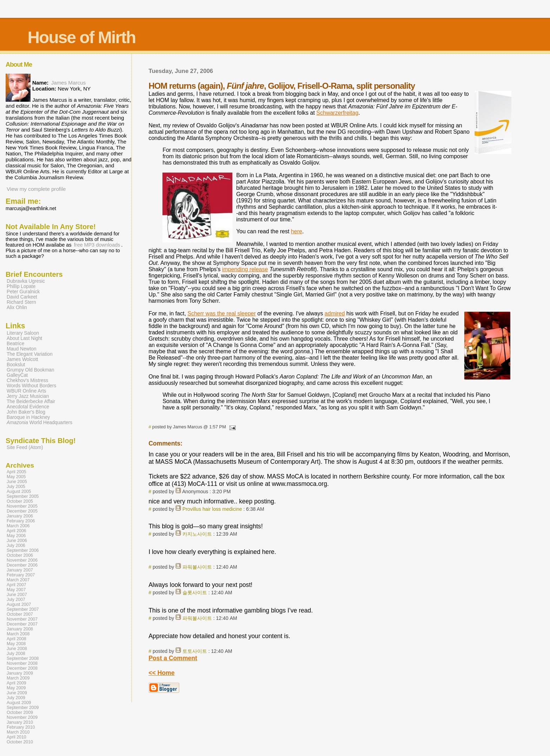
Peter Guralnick (23, 292)
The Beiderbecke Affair (31, 402)
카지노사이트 (197, 534)
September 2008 (23, 658)
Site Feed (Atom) (25, 447)
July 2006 (16, 546)
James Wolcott (22, 359)
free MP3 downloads (97, 245)
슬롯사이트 (195, 593)
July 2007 (16, 600)
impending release (245, 269)
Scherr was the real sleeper (222, 313)
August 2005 (19, 491)
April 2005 (16, 472)
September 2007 (23, 609)
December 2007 (22, 624)
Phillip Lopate (21, 286)
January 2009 (20, 673)
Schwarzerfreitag (337, 113)
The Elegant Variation (30, 354)
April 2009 (16, 683)
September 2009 (23, 708)
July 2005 (16, 487)
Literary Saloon (23, 333)
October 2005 (20, 501)
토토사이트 (195, 651)
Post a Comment (173, 658)
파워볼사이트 (197, 567)
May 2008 (16, 644)
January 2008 (20, 629)
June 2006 (17, 541)
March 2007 (18, 580)
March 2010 (18, 732)
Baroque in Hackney (28, 417)
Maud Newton (22, 349)
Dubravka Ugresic (26, 281)
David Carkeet (22, 297)
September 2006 (23, 550)
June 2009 (17, 693)
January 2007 (20, 570)
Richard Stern (21, 302)
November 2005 (22, 506)
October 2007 (20, 614)
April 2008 (16, 639)
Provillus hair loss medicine (212, 509)
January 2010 (20, 722)
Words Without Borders (31, 386)
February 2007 (21, 575)
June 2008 (17, 649)
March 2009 (18, 678)
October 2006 (20, 555)
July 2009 (16, 698)
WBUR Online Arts (26, 391)
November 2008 (22, 663)
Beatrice (15, 344)
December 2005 (22, 511)
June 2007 (17, 595)
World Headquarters (39, 423)
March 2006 (18, 526)
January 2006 (20, 516)
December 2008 (22, 668)
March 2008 (18, 634)
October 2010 (20, 742)
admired (335, 313)
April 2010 (16, 737)
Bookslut (16, 365)
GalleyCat (17, 375)
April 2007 (16, 585)
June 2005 (17, 482)
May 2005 (16, 477)
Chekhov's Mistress (27, 380)
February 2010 (21, 727)
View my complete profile (36, 189)
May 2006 (16, 536)
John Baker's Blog (26, 412)
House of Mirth (81, 37)
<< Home (161, 673)
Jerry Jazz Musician (28, 396)
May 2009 (16, 688)
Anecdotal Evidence (28, 407)
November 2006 (22, 560)
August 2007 (19, 604)
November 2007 (22, 619)
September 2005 (23, 496)
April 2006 (16, 531)
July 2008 (16, 654)
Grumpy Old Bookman (31, 370)
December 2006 (22, 565)
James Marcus (69, 83)
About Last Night (24, 338)
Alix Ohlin (17, 307)
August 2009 (19, 703)
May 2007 (16, 590)
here (296, 231)
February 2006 (21, 521)
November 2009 (22, 717)
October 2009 (20, 712)
